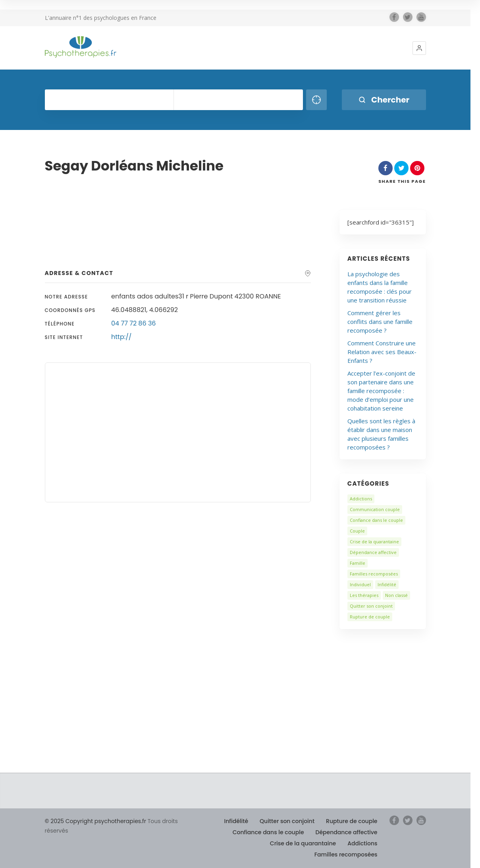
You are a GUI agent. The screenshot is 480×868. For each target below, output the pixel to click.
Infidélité (387, 584)
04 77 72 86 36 (133, 323)
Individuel (360, 584)
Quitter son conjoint (371, 606)
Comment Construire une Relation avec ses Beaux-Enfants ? (382, 352)
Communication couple (375, 509)
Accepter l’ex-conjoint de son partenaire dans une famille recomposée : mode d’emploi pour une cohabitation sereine (381, 391)
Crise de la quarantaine (374, 542)
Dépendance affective (373, 552)
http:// (121, 337)
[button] (419, 48)
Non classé (396, 595)
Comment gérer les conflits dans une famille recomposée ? (380, 322)
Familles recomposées (374, 574)
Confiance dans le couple (376, 520)
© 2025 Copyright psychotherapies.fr (95, 821)
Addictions (361, 499)
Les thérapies (364, 595)
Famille (358, 563)
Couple (357, 531)
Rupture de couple (370, 617)
